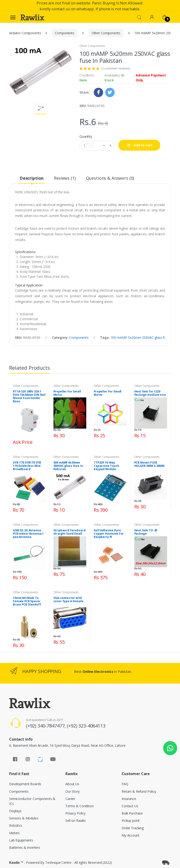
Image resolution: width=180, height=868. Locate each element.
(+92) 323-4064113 (86, 726)
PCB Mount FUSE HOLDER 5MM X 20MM (150, 464)
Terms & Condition (80, 806)
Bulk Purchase (132, 813)
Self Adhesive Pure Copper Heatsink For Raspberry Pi (109, 534)
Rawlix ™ (16, 862)
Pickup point (131, 820)
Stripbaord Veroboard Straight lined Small (69, 532)
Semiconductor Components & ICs (32, 801)
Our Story (73, 791)
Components (65, 33)
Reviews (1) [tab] (65, 178)
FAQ (125, 784)
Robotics (16, 825)
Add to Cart (139, 145)
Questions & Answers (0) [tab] (110, 178)
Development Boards (25, 784)
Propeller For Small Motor (67, 393)
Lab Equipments (21, 840)
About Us (72, 784)
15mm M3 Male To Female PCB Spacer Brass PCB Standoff (27, 601)
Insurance (129, 799)
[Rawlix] (32, 17)
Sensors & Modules (24, 818)
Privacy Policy (75, 813)
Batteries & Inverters (25, 847)
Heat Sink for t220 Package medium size (150, 393)
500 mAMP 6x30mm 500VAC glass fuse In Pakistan (68, 466)
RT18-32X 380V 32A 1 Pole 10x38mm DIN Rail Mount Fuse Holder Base (29, 396)
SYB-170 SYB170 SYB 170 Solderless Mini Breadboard (27, 466)
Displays (15, 811)
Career (70, 799)
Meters (14, 833)
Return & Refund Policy (139, 791)
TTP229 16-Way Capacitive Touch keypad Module (106, 466)
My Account (131, 835)
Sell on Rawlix (75, 820)
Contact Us (130, 806)
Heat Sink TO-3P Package (146, 532)
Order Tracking (133, 828)
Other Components (106, 33)
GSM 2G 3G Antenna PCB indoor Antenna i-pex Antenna (29, 534)
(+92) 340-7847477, (46, 726)
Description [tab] (32, 178)
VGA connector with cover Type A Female (68, 600)
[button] (139, 17)
